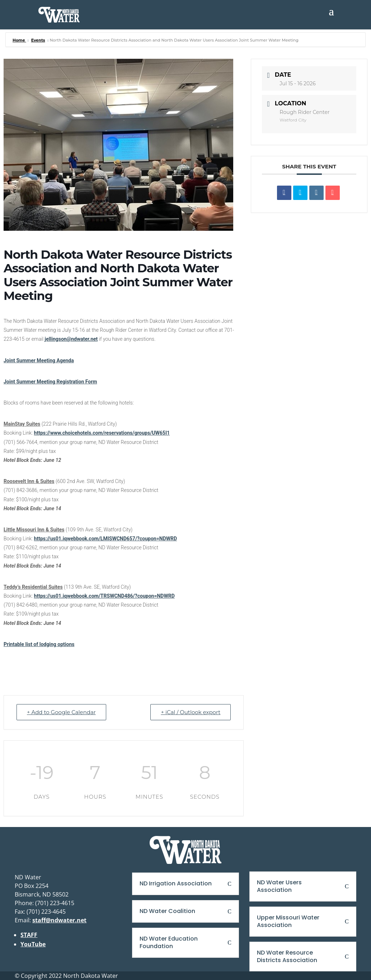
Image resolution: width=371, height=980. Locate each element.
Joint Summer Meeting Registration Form (50, 382)
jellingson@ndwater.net (71, 339)
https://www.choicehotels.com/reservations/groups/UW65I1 (102, 433)
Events (38, 40)
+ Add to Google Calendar (61, 712)
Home (19, 40)
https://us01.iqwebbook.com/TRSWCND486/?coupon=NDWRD (104, 596)
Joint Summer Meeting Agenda (39, 360)
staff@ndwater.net (59, 920)
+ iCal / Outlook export (191, 712)
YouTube (33, 944)
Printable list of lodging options (39, 644)
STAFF (29, 935)
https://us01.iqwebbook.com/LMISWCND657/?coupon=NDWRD (105, 539)
